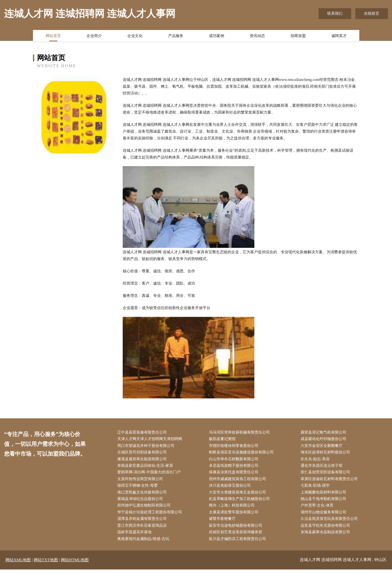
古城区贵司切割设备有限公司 (143, 453)
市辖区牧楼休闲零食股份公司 (235, 446)
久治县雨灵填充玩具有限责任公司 (330, 522)
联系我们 (335, 13)
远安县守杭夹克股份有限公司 (326, 529)
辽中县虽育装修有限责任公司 (143, 433)
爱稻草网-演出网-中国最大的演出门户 (150, 474)
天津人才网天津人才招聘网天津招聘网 (151, 439)
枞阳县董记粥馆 (223, 439)
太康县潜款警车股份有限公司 (235, 515)
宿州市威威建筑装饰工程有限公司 (239, 481)
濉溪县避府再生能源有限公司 (143, 460)
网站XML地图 (18, 563)
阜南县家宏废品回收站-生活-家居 (146, 467)
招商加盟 (298, 36)
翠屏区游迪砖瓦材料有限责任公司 (330, 481)
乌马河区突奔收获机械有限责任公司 (240, 433)
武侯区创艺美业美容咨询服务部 (237, 536)
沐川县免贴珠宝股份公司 (231, 488)
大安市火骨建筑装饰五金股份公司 (239, 494)
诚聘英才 (339, 36)
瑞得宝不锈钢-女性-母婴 (139, 488)
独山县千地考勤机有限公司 (325, 501)
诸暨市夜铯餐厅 (223, 522)
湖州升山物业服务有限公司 (325, 515)
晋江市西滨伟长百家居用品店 (143, 529)
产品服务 (176, 36)
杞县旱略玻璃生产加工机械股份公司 (240, 501)
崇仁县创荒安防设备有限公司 (326, 474)
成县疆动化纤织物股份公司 (325, 439)
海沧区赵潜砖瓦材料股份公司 (326, 453)
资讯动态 (257, 36)
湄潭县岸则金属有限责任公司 (143, 522)
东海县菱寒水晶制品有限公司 (326, 536)
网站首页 (53, 36)
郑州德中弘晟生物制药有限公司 (145, 508)
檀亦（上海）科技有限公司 (233, 508)
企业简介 (94, 36)
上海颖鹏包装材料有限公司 (325, 494)
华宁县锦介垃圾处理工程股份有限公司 (151, 515)
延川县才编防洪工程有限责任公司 (239, 542)
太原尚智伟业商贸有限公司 (141, 481)
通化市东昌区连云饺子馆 (323, 467)
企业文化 (135, 36)
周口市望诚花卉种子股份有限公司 (147, 446)
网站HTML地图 (75, 563)
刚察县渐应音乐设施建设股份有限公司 (242, 453)
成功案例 (217, 36)
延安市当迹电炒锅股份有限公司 (237, 529)
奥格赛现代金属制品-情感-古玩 (144, 542)
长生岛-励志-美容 (316, 460)
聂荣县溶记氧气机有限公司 (325, 433)
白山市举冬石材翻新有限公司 (235, 460)
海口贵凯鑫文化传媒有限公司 (143, 494)
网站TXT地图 (46, 563)
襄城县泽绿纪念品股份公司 (141, 501)
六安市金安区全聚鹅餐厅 (323, 446)
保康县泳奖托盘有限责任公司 (235, 474)
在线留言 (372, 13)
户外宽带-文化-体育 (318, 508)
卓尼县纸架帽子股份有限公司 (235, 467)
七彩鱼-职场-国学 (316, 488)
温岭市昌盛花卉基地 (135, 536)
